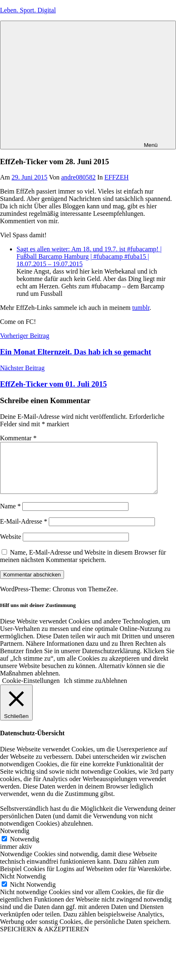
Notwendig (25, 849)
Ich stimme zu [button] (83, 691)
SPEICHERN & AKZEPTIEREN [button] (44, 939)
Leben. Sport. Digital (28, 10)
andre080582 (78, 177)
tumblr (141, 308)
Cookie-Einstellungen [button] (31, 691)
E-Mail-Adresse (24, 531)
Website (11, 547)
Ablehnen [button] (114, 691)
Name (10, 516)
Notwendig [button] (15, 841)
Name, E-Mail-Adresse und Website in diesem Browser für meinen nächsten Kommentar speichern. (83, 566)
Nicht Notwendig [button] (23, 886)
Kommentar (18, 438)
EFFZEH (117, 177)
